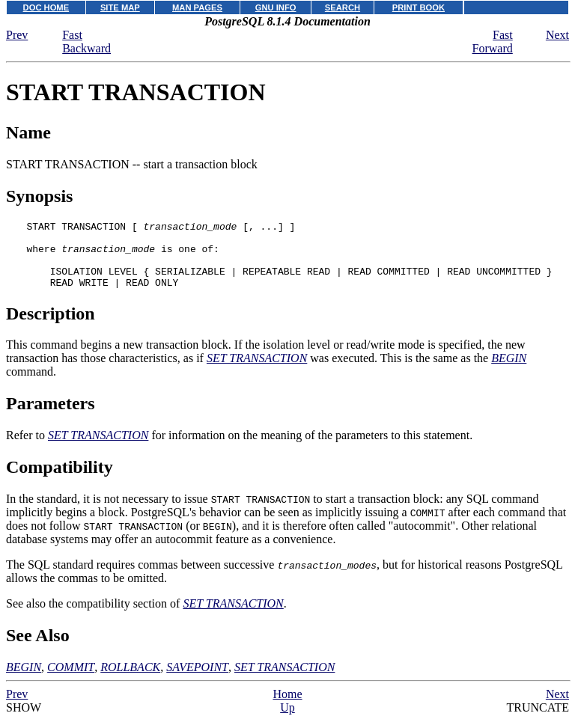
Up (287, 721)
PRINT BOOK (419, 7)
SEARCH (343, 7)
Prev (17, 35)
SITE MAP (120, 7)
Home (287, 707)
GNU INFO (276, 7)
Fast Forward (493, 42)
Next (557, 35)
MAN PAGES (197, 7)
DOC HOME (46, 7)
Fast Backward (86, 42)
